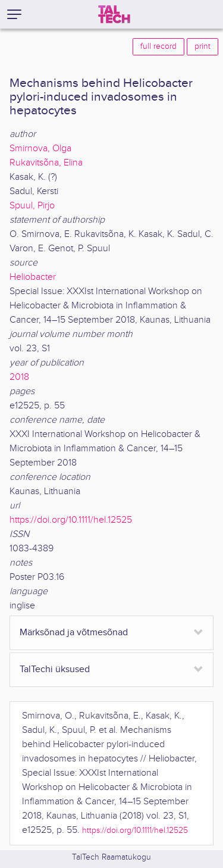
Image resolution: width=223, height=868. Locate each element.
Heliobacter (33, 277)
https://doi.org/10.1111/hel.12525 (71, 520)
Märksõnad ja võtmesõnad (74, 633)
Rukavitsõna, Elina (46, 163)
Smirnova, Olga (40, 149)
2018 (19, 377)
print (202, 46)
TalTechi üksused (55, 669)
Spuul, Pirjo (32, 206)
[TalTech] (114, 14)
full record (158, 46)
